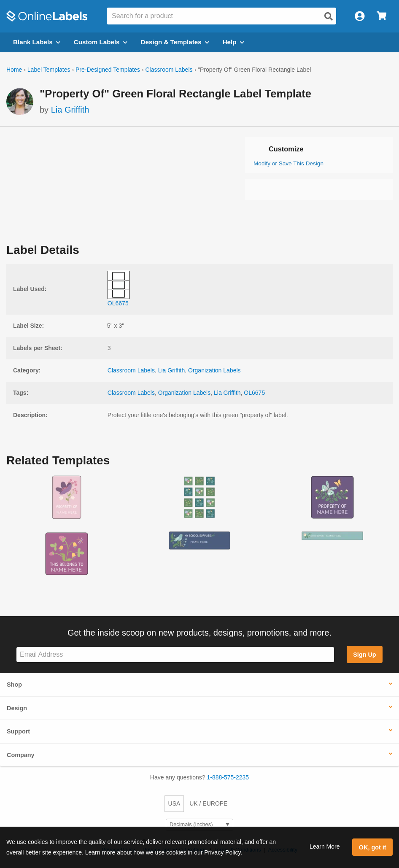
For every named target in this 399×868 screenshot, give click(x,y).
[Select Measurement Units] (199, 825)
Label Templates (49, 70)
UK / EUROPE (208, 803)
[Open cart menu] (381, 16)
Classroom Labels (169, 70)
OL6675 (254, 393)
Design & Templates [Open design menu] (175, 42)
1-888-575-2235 (228, 777)
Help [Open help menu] (233, 42)
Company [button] (21, 755)
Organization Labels (214, 370)
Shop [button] (14, 685)
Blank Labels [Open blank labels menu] (37, 42)
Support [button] (18, 731)
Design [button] (17, 708)
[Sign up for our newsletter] (175, 655)
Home (14, 70)
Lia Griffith (70, 110)
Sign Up (364, 655)
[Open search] (329, 16)
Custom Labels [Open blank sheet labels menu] (101, 42)
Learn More (325, 846)
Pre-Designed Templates (108, 70)
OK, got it (373, 847)
